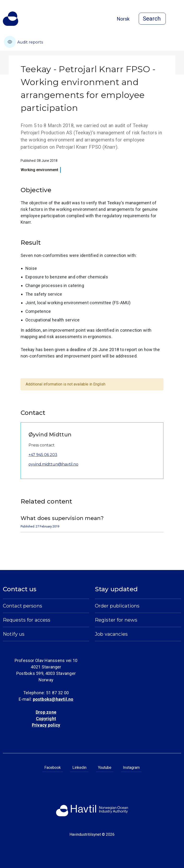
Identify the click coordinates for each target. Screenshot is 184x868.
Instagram (131, 768)
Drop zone (46, 712)
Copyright (46, 719)
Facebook (53, 768)
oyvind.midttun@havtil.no (53, 464)
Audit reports (23, 42)
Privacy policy (46, 725)
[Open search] (152, 19)
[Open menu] (178, 19)
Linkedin (79, 768)
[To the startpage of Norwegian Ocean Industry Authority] (11, 19)
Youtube (105, 768)
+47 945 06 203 (43, 455)
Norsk (123, 19)
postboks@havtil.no (53, 699)
